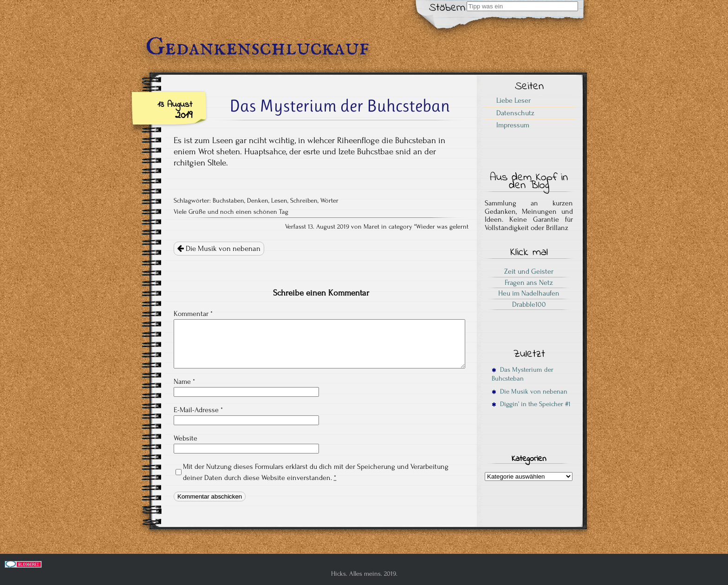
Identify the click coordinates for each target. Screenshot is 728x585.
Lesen (279, 201)
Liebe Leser (513, 100)
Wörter (329, 201)
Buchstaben (228, 201)
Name (184, 381)
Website (185, 438)
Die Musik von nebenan (219, 249)
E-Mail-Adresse (198, 410)
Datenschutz (515, 113)
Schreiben (304, 201)
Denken (258, 201)
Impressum (513, 125)
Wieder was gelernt (442, 227)
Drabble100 (529, 304)
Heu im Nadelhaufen (529, 293)
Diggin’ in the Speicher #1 (531, 404)
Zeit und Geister (529, 271)
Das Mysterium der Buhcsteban (523, 374)
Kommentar (193, 314)
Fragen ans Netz (529, 283)
